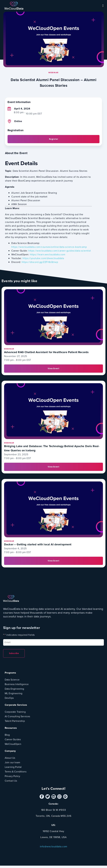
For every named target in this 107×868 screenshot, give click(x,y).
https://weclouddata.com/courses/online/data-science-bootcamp (49, 247)
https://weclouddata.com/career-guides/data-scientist (60, 251)
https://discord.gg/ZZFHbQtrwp (40, 262)
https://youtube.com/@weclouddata (43, 258)
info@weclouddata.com (54, 846)
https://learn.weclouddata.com (48, 254)
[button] (103, 6)
